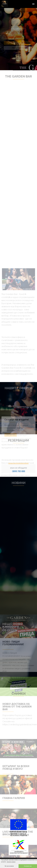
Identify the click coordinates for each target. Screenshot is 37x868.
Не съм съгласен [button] (9, 866)
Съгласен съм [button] (28, 866)
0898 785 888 (19, 471)
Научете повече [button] (11, 862)
